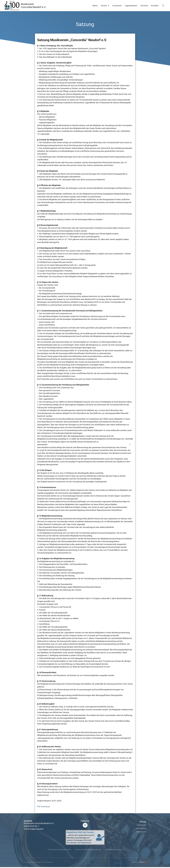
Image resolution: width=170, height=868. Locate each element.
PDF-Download (43, 807)
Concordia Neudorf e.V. (33, 7)
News (95, 6)
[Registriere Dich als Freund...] (100, 838)
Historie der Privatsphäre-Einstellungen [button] (88, 850)
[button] (163, 6)
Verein (105, 6)
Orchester (117, 6)
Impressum (141, 832)
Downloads (141, 825)
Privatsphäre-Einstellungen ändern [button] (58, 850)
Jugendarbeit (131, 6)
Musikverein (27, 4)
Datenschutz (141, 828)
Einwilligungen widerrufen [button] (115, 850)
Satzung (143, 822)
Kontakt (155, 6)
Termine (144, 6)
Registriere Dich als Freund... (81, 833)
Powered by (139, 863)
